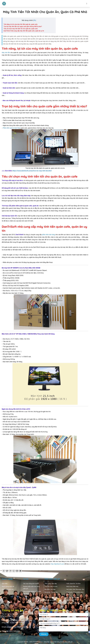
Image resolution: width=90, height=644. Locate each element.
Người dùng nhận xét (8, 586)
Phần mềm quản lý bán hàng (12, 128)
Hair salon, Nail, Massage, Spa (75, 589)
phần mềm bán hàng (49, 235)
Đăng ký (44, 634)
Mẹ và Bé (69, 600)
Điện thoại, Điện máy (72, 586)
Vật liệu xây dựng (50, 597)
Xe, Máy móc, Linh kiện (73, 597)
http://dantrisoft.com (57, 564)
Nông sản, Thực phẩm (51, 592)
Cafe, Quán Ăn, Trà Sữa (73, 584)
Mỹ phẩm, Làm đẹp (50, 589)
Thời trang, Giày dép (51, 584)
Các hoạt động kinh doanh (31, 584)
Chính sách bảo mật (8, 589)
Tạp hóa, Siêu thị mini (51, 586)
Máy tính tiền (6, 53)
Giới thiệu (5, 584)
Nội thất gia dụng (50, 600)
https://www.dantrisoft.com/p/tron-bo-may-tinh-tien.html (32, 171)
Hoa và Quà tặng (71, 603)
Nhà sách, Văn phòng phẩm (53, 603)
